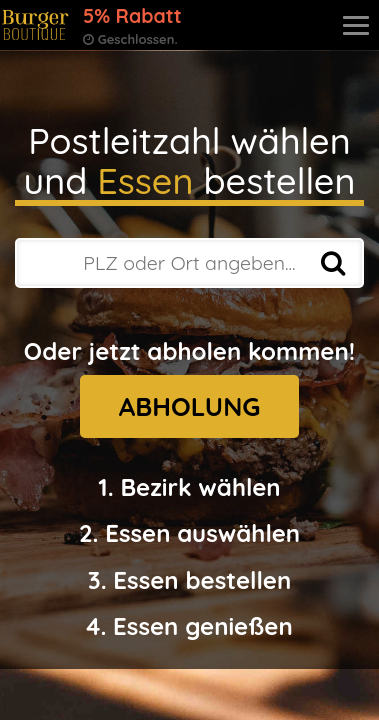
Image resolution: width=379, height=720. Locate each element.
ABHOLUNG (190, 406)
